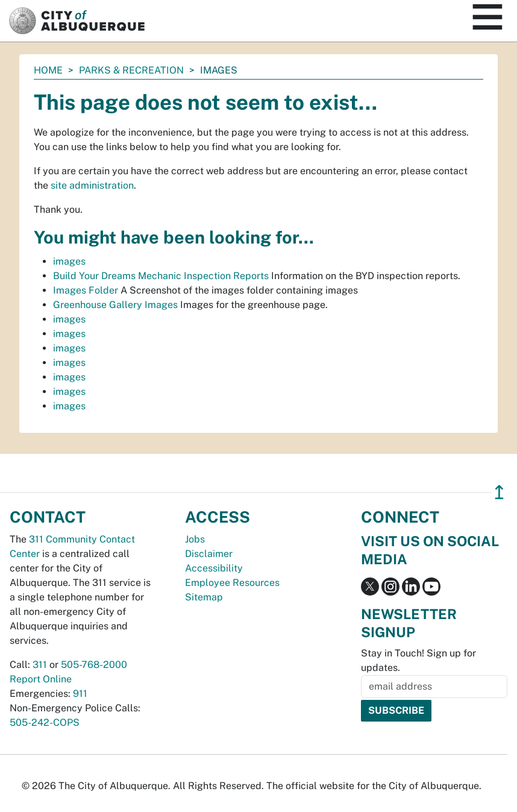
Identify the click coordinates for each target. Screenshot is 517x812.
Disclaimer (209, 554)
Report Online (41, 679)
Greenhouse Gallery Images (115, 305)
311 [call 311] (40, 665)
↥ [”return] (499, 492)
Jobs (195, 539)
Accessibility (214, 568)
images (69, 261)
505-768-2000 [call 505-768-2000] (94, 665)
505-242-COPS (45, 722)
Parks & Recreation (131, 70)
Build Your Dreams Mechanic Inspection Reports (161, 276)
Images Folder (86, 290)
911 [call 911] (80, 694)
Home (48, 70)
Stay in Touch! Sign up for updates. (418, 660)
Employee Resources (232, 583)
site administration (92, 185)
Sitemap (204, 597)
